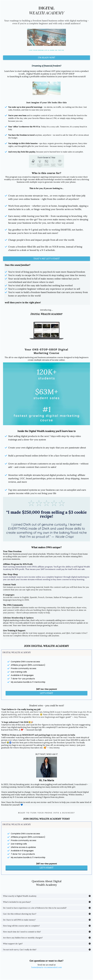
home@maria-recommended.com (47, 967)
